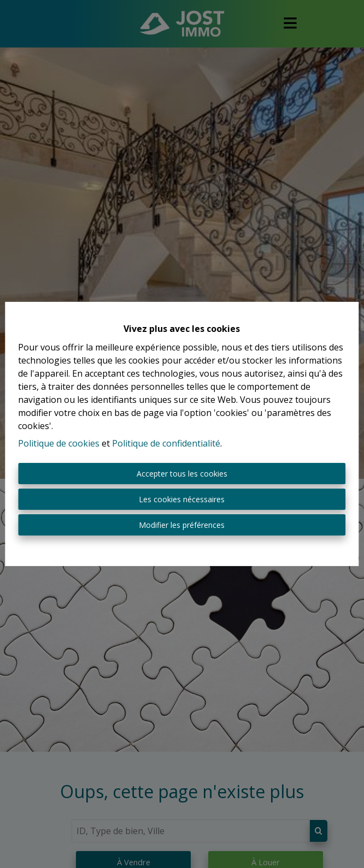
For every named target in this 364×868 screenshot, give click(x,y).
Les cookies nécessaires (182, 499)
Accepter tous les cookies (182, 474)
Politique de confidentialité (166, 443)
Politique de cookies (59, 443)
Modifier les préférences (182, 525)
